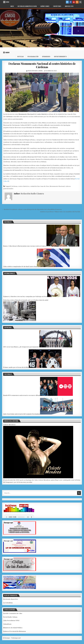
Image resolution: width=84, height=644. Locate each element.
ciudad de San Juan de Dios (40, 186)
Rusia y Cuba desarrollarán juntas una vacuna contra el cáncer (25, 246)
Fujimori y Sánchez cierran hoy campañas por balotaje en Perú (25, 296)
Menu (8, 2)
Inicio (12, 6)
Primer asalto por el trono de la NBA (16, 367)
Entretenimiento (60, 57)
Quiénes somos (45, 6)
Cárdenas (14, 186)
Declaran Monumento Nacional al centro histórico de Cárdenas (42, 65)
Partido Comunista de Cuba (13, 613)
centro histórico (24, 186)
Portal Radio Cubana (10, 617)
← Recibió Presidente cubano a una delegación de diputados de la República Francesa (32, 209)
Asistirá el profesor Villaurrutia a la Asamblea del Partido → (61, 212)
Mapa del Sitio (69, 6)
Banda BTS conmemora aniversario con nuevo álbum (22, 395)
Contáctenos (57, 6)
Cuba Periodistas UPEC (11, 621)
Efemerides (46, 57)
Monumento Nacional (57, 186)
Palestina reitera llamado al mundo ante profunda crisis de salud (26, 300)
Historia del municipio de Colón (27, 6)
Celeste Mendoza (9, 425)
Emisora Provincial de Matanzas (14, 631)
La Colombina (8, 603)
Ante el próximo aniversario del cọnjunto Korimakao (22, 414)
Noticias (21, 57)
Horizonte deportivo (11, 599)
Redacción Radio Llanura (35, 71)
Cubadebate (7, 624)
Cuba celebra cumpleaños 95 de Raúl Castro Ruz (20, 267)
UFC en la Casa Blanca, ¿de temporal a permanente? (21, 347)
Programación (33, 57)
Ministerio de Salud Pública (13, 628)
